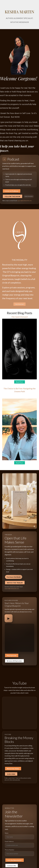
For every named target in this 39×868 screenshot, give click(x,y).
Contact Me (12, 866)
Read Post (20, 382)
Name (7, 833)
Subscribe (11, 774)
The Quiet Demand (19, 317)
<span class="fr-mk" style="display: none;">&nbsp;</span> (19, 637)
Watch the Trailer (15, 583)
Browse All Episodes (14, 661)
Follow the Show (13, 196)
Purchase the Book (14, 577)
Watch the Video (13, 769)
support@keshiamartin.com (24, 201)
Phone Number (10, 850)
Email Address (9, 841)
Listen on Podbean (12, 191)
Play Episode (12, 656)
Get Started (19, 304)
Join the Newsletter (15, 860)
